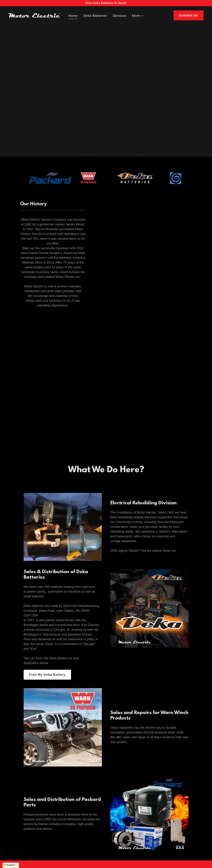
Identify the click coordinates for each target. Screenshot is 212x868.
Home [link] (73, 16)
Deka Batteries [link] (95, 16)
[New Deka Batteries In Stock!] (106, 3)
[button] (138, 16)
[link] (34, 15)
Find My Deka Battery (47, 675)
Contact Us (189, 15)
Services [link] (119, 16)
